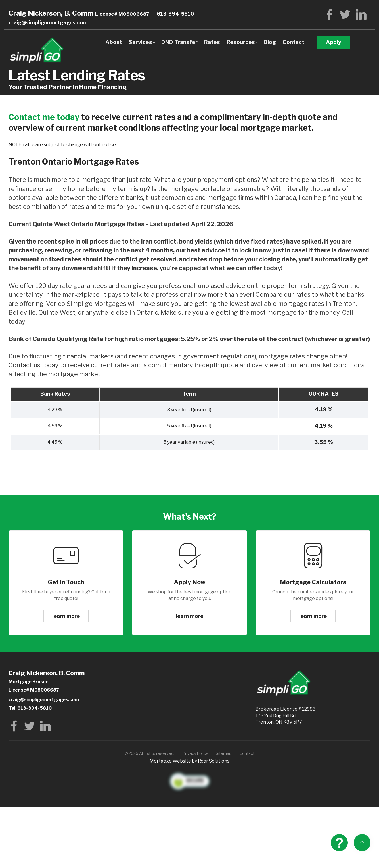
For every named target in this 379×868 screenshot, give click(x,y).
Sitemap (224, 753)
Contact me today (44, 117)
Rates (212, 42)
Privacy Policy (195, 753)
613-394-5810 (175, 14)
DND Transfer (179, 42)
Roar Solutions (214, 761)
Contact (293, 42)
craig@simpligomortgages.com (48, 23)
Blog (270, 42)
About (114, 42)
